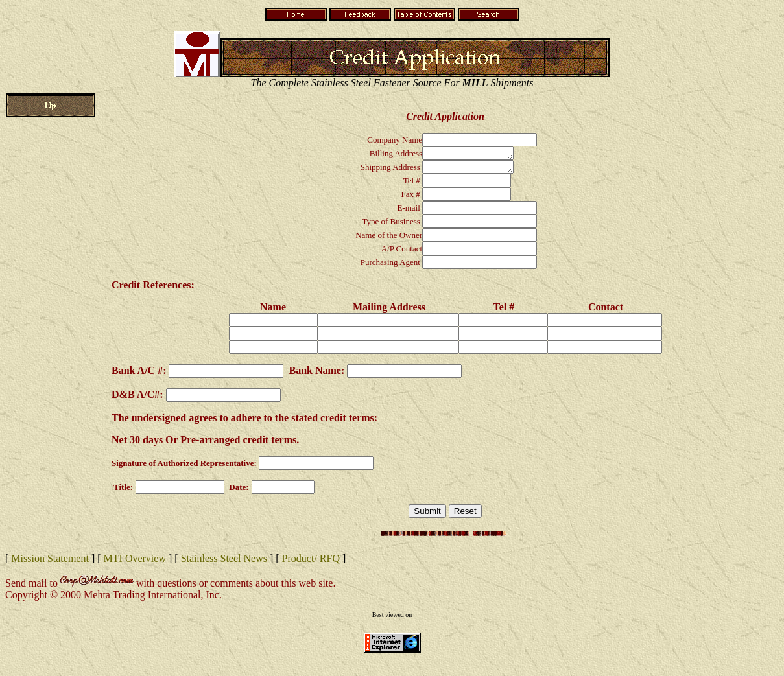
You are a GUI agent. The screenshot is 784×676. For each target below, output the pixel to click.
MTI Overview (135, 562)
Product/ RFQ (311, 562)
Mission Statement (50, 562)
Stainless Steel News (224, 562)
